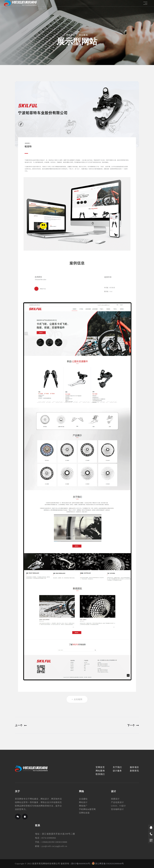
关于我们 (117, 767)
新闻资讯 (134, 771)
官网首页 (71, 35)
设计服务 (117, 771)
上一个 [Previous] (21, 725)
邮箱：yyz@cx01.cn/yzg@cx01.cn (51, 846)
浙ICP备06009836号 (81, 864)
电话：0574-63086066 (46, 838)
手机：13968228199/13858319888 (51, 842)
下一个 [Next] (133, 725)
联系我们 (100, 774)
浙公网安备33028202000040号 (108, 864)
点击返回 (77, 699)
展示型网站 (77, 42)
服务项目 (134, 767)
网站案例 (83, 35)
